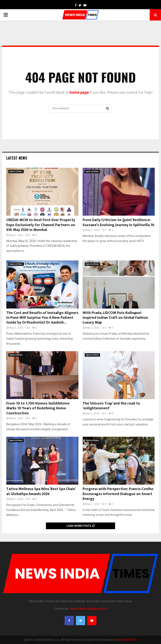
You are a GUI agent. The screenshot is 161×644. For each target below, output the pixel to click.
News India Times (127, 640)
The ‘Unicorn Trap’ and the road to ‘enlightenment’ (111, 406)
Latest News (17, 158)
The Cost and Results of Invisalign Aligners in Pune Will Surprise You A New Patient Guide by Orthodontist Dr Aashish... (42, 318)
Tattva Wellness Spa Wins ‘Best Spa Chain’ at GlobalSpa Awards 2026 (41, 491)
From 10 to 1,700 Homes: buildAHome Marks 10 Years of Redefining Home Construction (38, 408)
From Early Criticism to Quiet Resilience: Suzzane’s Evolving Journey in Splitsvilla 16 (118, 222)
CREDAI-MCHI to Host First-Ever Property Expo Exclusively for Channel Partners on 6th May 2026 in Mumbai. (41, 225)
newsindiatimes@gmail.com (88, 609)
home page (79, 92)
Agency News (16, 171)
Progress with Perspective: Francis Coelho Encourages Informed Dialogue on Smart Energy (118, 494)
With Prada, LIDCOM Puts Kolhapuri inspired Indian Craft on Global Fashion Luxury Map (115, 318)
